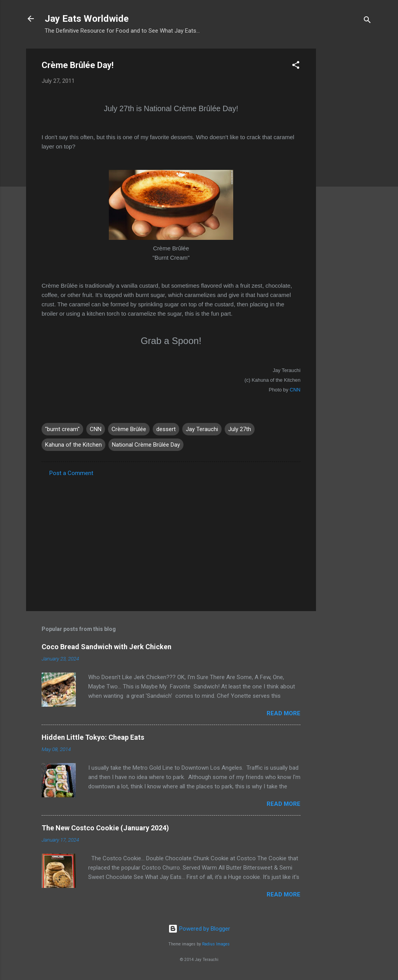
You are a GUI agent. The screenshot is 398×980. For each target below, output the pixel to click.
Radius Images (216, 944)
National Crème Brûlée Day (146, 445)
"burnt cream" (62, 429)
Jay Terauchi (202, 429)
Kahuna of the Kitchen (73, 445)
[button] (296, 66)
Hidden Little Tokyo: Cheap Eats (93, 737)
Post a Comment (71, 473)
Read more (284, 713)
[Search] (367, 21)
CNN (294, 390)
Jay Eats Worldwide (87, 19)
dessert (166, 429)
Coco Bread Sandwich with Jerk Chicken (106, 647)
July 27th (240, 429)
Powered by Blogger (199, 929)
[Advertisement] (347, 165)
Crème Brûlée (129, 429)
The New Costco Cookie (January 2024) (105, 828)
